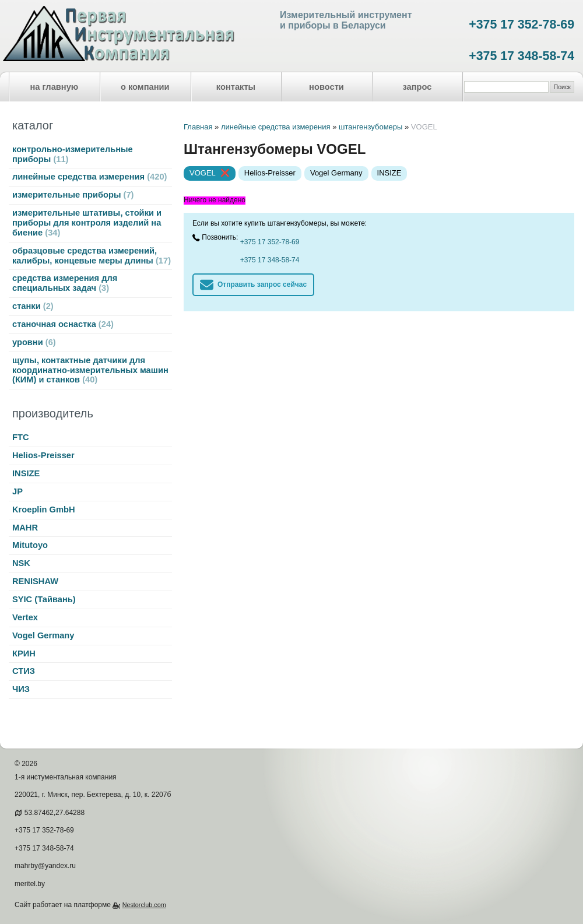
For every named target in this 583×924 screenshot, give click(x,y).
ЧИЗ (21, 689)
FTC (21, 437)
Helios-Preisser (43, 455)
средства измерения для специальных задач (65, 283)
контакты (236, 87)
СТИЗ (24, 671)
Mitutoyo (30, 545)
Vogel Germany (43, 635)
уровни (34, 342)
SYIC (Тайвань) (44, 599)
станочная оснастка (63, 324)
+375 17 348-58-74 (521, 56)
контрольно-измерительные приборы (73, 154)
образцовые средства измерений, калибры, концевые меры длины (92, 256)
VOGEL (203, 173)
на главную (55, 87)
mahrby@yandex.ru (45, 866)
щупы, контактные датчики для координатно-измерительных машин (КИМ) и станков (90, 370)
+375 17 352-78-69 (521, 24)
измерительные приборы (73, 195)
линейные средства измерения (89, 177)
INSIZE (26, 473)
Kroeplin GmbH (43, 510)
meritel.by (30, 884)
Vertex (25, 617)
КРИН (24, 654)
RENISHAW (35, 581)
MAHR (25, 528)
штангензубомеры (370, 127)
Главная (198, 127)
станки (33, 306)
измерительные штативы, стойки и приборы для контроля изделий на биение (87, 223)
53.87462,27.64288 (55, 813)
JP (17, 491)
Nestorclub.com (144, 905)
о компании (145, 87)
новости (326, 87)
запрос (417, 87)
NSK (21, 563)
